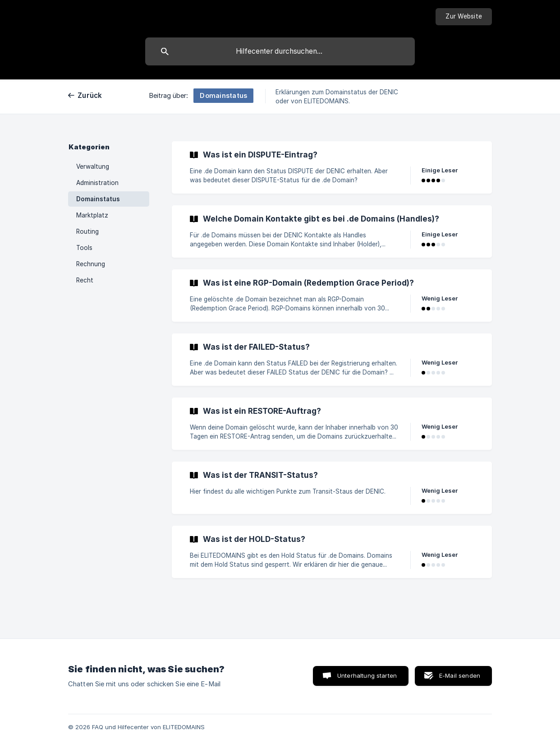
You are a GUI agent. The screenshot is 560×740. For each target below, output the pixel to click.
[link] (332, 167)
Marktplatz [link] (92, 215)
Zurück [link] (90, 95)
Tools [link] (84, 248)
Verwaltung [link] (93, 166)
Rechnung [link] (91, 264)
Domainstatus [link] (98, 199)
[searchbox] (280, 51)
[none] (464, 17)
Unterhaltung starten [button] (367, 675)
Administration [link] (97, 183)
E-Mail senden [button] (460, 675)
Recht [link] (85, 280)
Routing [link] (87, 231)
